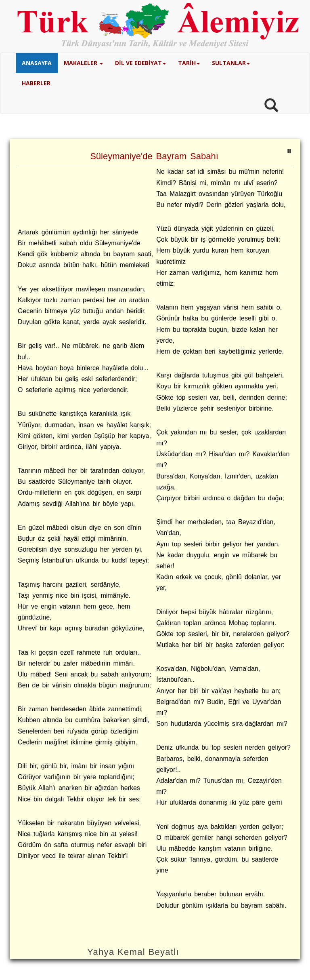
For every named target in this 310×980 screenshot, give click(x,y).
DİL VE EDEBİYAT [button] (140, 63)
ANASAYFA (37, 63)
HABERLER (36, 83)
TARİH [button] (189, 63)
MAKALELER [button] (83, 63)
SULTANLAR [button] (231, 63)
